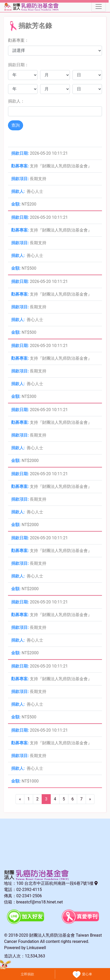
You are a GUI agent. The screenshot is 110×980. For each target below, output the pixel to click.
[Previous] (20, 799)
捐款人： (16, 101)
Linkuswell (36, 948)
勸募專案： (18, 40)
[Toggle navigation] (99, 6)
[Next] (90, 799)
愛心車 (87, 974)
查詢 (16, 125)
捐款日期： (18, 65)
